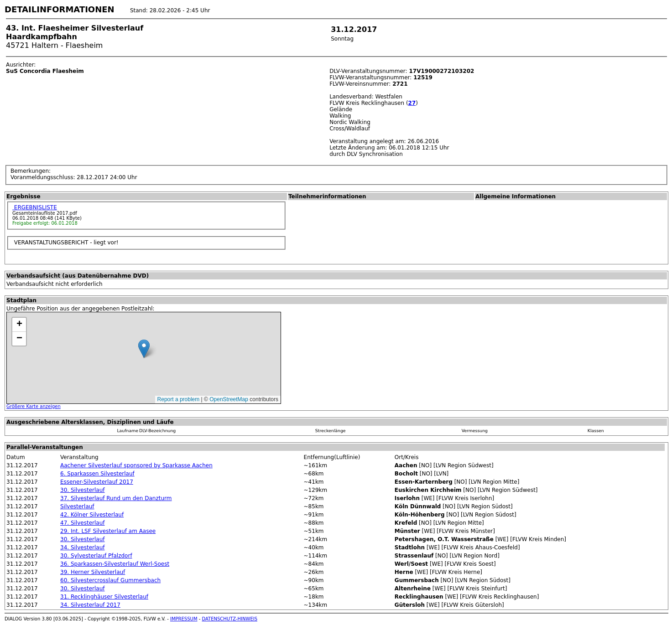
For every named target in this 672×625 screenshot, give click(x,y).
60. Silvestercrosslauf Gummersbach (110, 580)
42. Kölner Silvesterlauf (92, 515)
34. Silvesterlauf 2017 (90, 605)
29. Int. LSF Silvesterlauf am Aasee (108, 531)
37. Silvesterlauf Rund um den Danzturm (116, 498)
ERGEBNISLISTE (35, 207)
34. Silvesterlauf (82, 548)
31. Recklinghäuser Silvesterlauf (104, 597)
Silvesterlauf (77, 506)
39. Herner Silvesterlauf (93, 572)
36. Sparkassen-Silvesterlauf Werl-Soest (115, 564)
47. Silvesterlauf (82, 523)
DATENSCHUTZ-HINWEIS (230, 619)
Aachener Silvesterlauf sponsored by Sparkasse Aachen (136, 465)
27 (412, 103)
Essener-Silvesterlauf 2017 (97, 482)
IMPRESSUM (184, 619)
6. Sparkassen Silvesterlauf (97, 474)
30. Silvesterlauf (82, 490)
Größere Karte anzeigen (34, 406)
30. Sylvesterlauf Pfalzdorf (96, 556)
